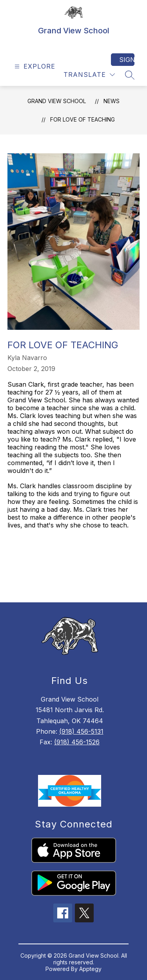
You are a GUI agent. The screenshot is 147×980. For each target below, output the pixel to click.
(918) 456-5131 (81, 731)
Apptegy (90, 969)
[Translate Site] (89, 75)
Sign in (127, 60)
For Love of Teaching (83, 119)
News (112, 101)
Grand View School (57, 101)
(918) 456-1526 (77, 742)
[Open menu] (34, 66)
